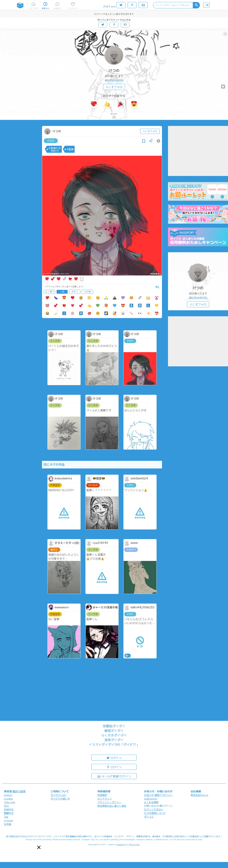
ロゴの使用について (155, 813)
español (8, 799)
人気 (62, 292)
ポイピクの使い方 (60, 799)
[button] (39, 847)
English (8, 795)
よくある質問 (151, 802)
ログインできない (154, 809)
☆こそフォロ (114, 87)
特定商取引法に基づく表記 (112, 806)
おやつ (75, 292)
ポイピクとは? (59, 795)
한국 (6, 806)
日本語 (8, 824)
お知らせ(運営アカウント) (158, 795)
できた (51, 141)
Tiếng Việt (10, 802)
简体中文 (9, 809)
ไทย (6, 817)
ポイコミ (149, 817)
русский (8, 820)
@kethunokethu (114, 80)
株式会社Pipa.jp (199, 795)
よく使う (50, 292)
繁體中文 (9, 813)
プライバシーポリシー (109, 802)
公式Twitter (151, 799)
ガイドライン (105, 799)
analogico (121, 844)
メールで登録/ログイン (114, 776)
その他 (87, 292)
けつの (114, 71)
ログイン (114, 758)
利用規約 (102, 795)
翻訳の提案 (19, 791)
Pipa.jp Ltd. (134, 844)
